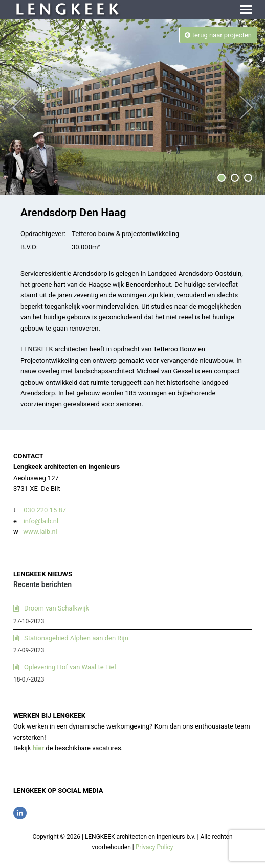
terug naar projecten (218, 35)
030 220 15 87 (45, 510)
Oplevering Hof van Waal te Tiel (70, 667)
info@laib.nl (41, 521)
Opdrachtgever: (43, 234)
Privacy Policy (154, 847)
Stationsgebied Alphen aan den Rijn (76, 638)
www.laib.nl (39, 532)
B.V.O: (29, 247)
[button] (246, 10)
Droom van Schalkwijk (57, 608)
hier (39, 748)
